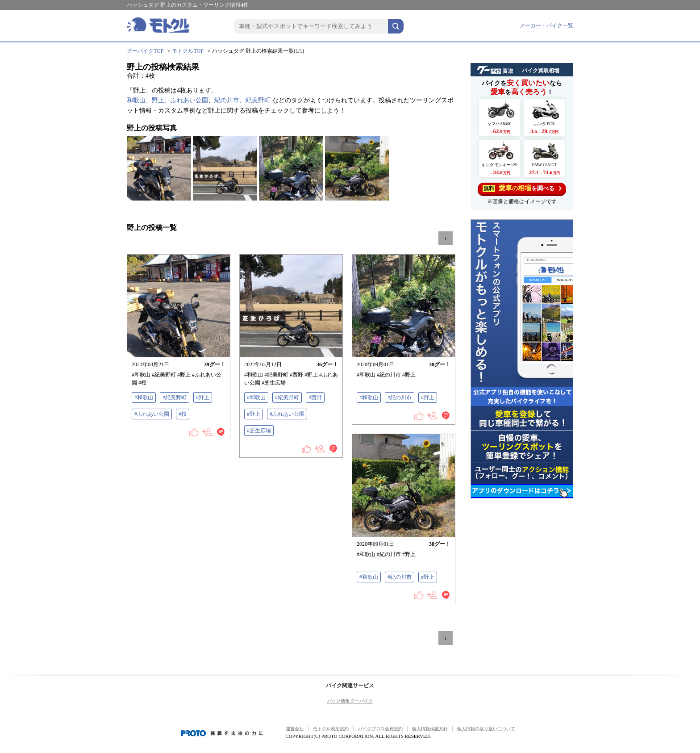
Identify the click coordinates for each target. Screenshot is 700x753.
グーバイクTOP (145, 51)
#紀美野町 (175, 397)
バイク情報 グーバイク (350, 701)
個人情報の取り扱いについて (486, 729)
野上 (158, 100)
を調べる (522, 188)
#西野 (315, 397)
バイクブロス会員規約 (380, 729)
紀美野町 (258, 100)
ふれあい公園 (189, 100)
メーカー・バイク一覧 (546, 25)
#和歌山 (144, 397)
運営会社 (295, 729)
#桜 (183, 414)
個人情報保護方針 (430, 729)
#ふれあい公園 (152, 414)
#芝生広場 (259, 431)
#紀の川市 (400, 397)
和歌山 (136, 100)
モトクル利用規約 (331, 729)
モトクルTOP (187, 51)
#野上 (203, 397)
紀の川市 (227, 100)
